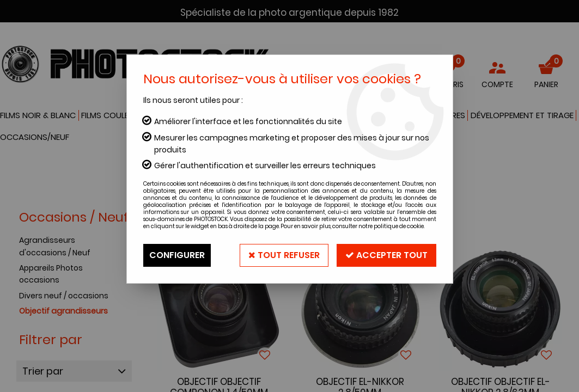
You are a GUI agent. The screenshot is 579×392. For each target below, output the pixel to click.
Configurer (177, 255)
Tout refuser (284, 255)
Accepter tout (386, 255)
